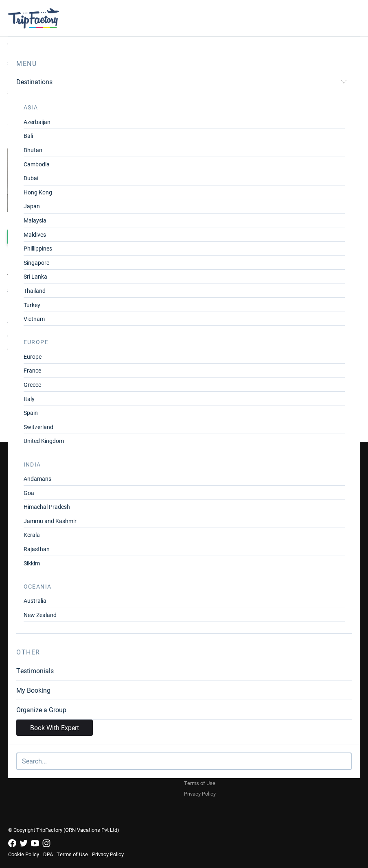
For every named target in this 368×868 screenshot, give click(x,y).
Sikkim (32, 563)
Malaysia (35, 220)
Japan (32, 206)
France (32, 370)
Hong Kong (38, 192)
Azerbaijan (37, 122)
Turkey (32, 305)
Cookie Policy (24, 854)
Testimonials (35, 671)
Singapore (36, 263)
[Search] (184, 761)
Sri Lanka (35, 276)
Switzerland (38, 427)
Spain (31, 413)
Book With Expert (55, 727)
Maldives (35, 234)
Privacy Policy (200, 794)
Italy (29, 399)
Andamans (37, 479)
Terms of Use (200, 783)
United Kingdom (44, 441)
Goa (29, 493)
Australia (35, 601)
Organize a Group (41, 710)
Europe (33, 357)
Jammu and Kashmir (50, 521)
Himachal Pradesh (47, 507)
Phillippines (38, 248)
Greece (32, 385)
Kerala (32, 535)
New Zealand (40, 615)
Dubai (31, 178)
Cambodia (37, 164)
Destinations (182, 82)
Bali (28, 136)
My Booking (33, 690)
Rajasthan (37, 549)
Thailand (35, 291)
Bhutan (33, 150)
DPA (48, 854)
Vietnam (34, 319)
